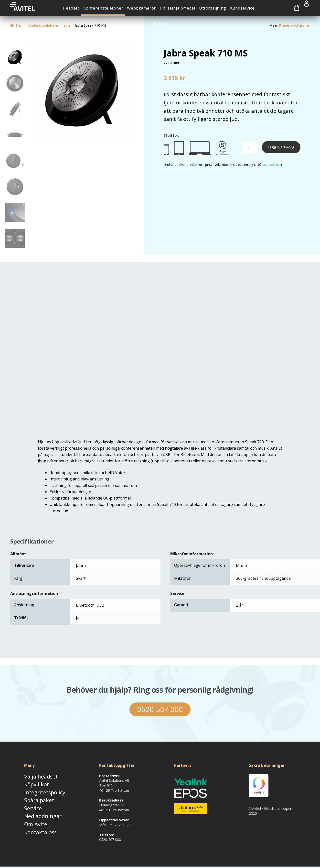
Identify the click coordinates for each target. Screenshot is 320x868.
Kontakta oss (35, 824)
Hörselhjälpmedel (177, 8)
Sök (163, 24)
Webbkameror (141, 8)
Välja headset (35, 777)
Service (30, 804)
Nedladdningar (36, 811)
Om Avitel (32, 818)
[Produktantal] (250, 147)
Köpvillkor (32, 784)
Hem (20, 25)
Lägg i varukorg (281, 147)
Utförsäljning (213, 8)
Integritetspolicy (37, 791)
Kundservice (242, 8)
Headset (71, 8)
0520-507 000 (272, 165)
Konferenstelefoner (103, 8)
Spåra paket (34, 797)
